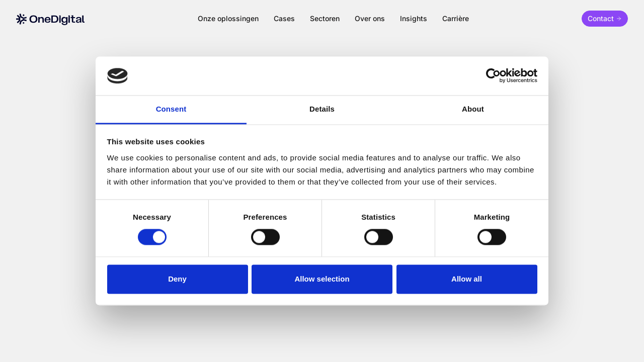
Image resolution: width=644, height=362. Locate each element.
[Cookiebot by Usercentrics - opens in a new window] (493, 76)
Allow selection (322, 279)
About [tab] (473, 109)
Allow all (467, 279)
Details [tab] (322, 109)
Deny (177, 279)
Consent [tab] (171, 109)
